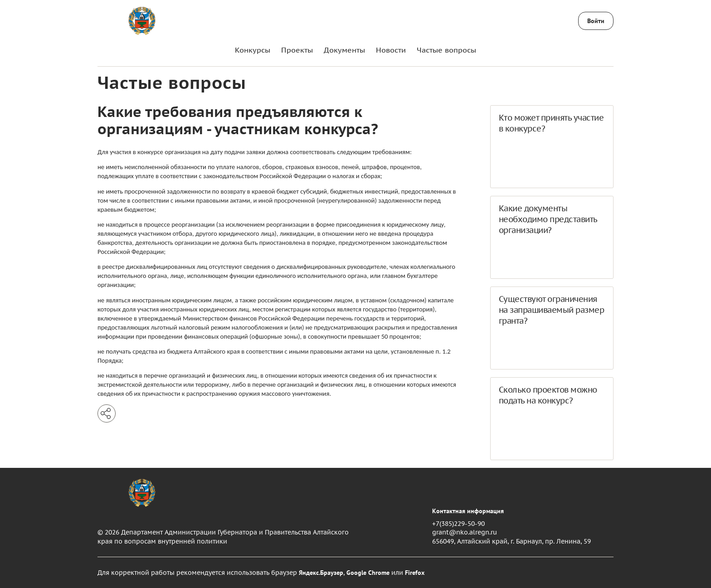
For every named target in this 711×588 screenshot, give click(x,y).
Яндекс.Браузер (321, 573)
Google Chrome (368, 573)
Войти (596, 21)
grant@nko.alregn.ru (465, 532)
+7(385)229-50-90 (458, 524)
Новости (391, 50)
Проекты (297, 50)
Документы (344, 50)
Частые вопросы (446, 50)
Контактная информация (468, 511)
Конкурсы (253, 50)
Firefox (415, 573)
